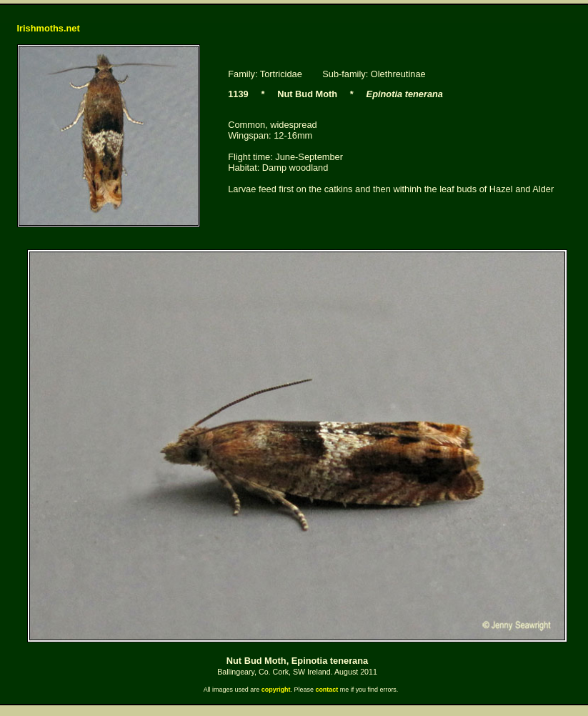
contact (327, 690)
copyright (276, 690)
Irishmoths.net (49, 28)
